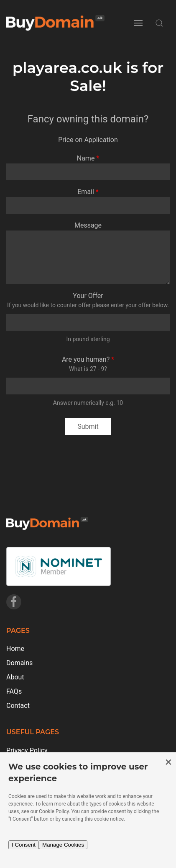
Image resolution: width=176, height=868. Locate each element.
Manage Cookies (63, 845)
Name (86, 158)
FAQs (14, 691)
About (15, 677)
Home (15, 649)
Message (88, 225)
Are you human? (86, 359)
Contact (18, 706)
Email (86, 192)
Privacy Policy (27, 750)
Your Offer (88, 296)
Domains (19, 663)
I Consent (24, 845)
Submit (88, 426)
